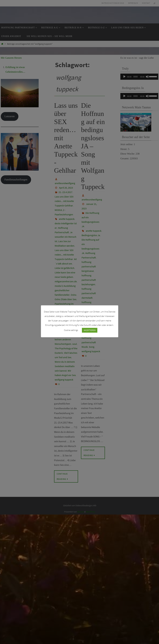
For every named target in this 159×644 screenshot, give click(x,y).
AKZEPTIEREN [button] (90, 330)
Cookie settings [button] (71, 330)
